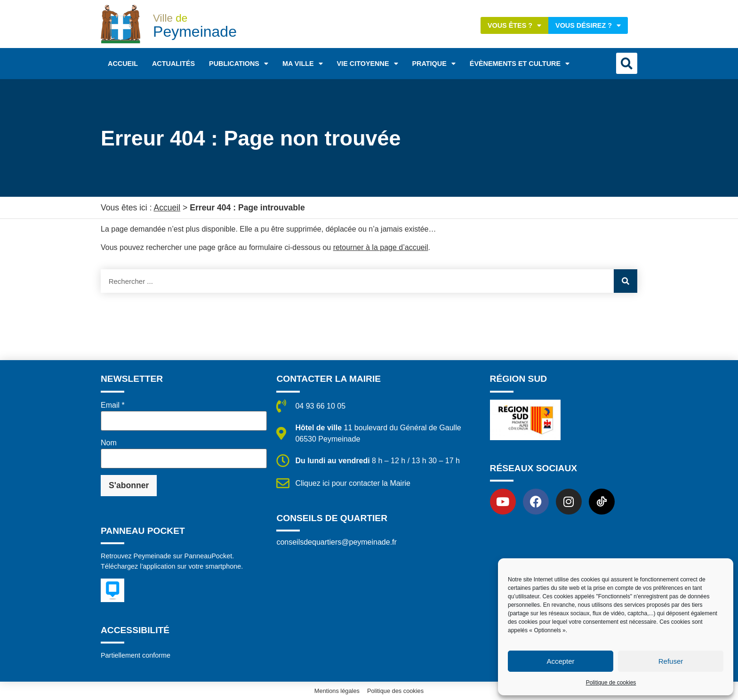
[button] (627, 63)
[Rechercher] (626, 281)
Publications (239, 64)
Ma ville (303, 64)
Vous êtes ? (514, 25)
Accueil (123, 64)
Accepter (560, 661)
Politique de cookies (611, 683)
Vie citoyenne (368, 64)
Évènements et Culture (520, 64)
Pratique (434, 64)
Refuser (671, 661)
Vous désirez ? (588, 25)
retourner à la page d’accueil (381, 247)
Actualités (173, 64)
